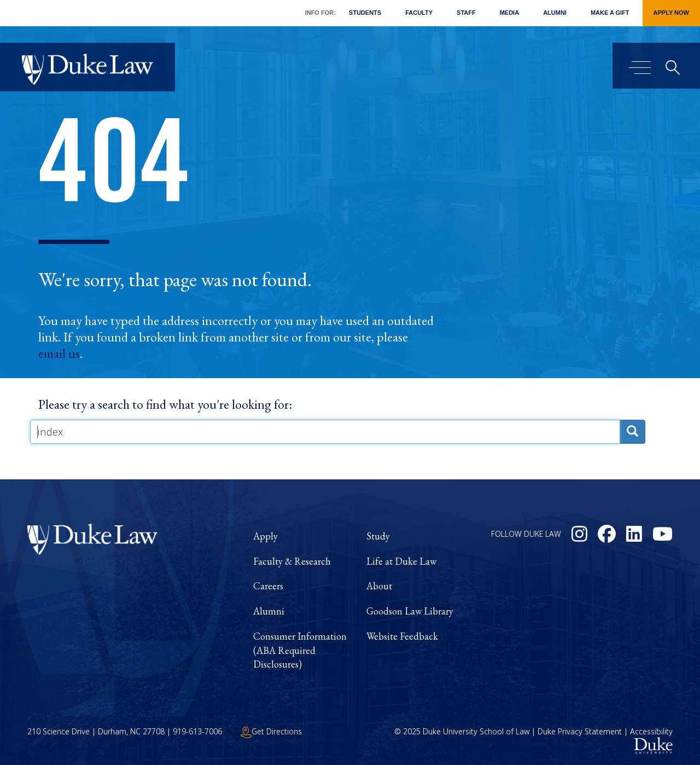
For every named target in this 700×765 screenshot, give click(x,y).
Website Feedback (402, 636)
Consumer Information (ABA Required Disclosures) (300, 650)
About (379, 586)
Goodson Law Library (410, 611)
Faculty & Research (292, 561)
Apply (266, 536)
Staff (466, 13)
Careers (268, 586)
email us (59, 353)
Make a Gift (610, 13)
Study (378, 536)
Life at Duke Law (401, 561)
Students (365, 13)
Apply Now (671, 13)
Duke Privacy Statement (580, 731)
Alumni (555, 13)
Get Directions (271, 731)
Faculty (419, 13)
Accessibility (651, 731)
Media (509, 13)
